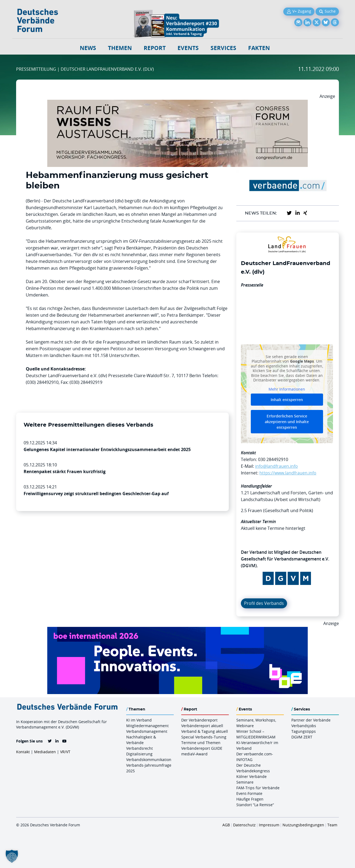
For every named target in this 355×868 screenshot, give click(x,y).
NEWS (88, 48)
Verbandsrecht (140, 748)
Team (332, 825)
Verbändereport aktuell (202, 726)
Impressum (269, 825)
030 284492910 (273, 459)
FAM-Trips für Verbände (258, 788)
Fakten (259, 48)
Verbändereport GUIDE (202, 748)
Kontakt (23, 752)
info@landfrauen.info (276, 466)
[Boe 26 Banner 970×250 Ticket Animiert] (177, 630)
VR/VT (65, 752)
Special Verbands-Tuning (204, 737)
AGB (226, 825)
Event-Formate (249, 793)
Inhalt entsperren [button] (287, 400)
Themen (120, 48)
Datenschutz (244, 825)
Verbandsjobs (304, 726)
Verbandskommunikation (149, 760)
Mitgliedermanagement (147, 726)
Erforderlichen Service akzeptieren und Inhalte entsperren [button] (287, 422)
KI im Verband (139, 720)
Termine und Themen (201, 743)
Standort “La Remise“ (255, 805)
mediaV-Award (194, 754)
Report (155, 48)
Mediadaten (45, 752)
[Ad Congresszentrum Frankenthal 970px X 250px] (177, 103)
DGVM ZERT (302, 737)
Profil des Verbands (264, 603)
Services (223, 48)
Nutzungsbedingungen (303, 825)
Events (188, 48)
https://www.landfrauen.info (288, 473)
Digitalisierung (139, 754)
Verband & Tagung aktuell (205, 731)
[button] (12, 856)
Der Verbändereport (199, 720)
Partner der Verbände (311, 720)
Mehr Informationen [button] (287, 389)
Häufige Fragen (250, 799)
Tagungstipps (304, 731)
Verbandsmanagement (147, 731)
